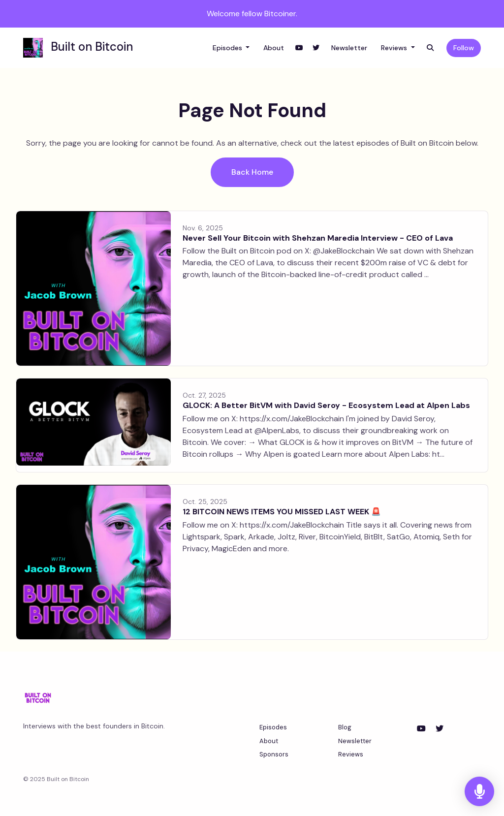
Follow (464, 48)
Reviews (395, 48)
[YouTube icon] (421, 729)
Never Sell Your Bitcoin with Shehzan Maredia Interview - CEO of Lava (318, 238)
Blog (345, 727)
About (274, 48)
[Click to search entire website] (430, 48)
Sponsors (274, 754)
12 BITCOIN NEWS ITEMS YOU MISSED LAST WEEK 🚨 (282, 512)
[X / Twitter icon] (440, 729)
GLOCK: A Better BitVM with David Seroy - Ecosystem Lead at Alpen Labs (326, 405)
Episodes (228, 48)
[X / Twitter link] (316, 48)
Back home (252, 172)
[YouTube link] (299, 48)
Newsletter (349, 48)
